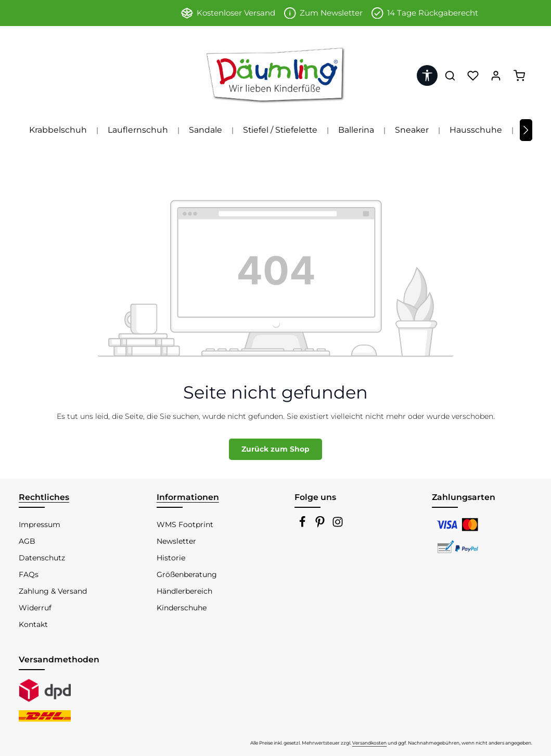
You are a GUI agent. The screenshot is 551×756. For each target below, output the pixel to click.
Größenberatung (187, 574)
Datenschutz (42, 558)
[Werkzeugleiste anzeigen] (427, 75)
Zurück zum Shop (275, 449)
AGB (27, 541)
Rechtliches (44, 497)
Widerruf (35, 608)
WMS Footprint (185, 524)
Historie (171, 558)
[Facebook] (303, 525)
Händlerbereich (184, 591)
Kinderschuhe (182, 608)
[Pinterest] (321, 525)
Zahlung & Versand (53, 591)
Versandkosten (369, 743)
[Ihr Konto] (496, 75)
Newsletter (176, 541)
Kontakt (33, 624)
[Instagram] (338, 525)
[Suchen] (450, 75)
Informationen (188, 497)
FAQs (29, 574)
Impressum (40, 524)
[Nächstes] (526, 130)
